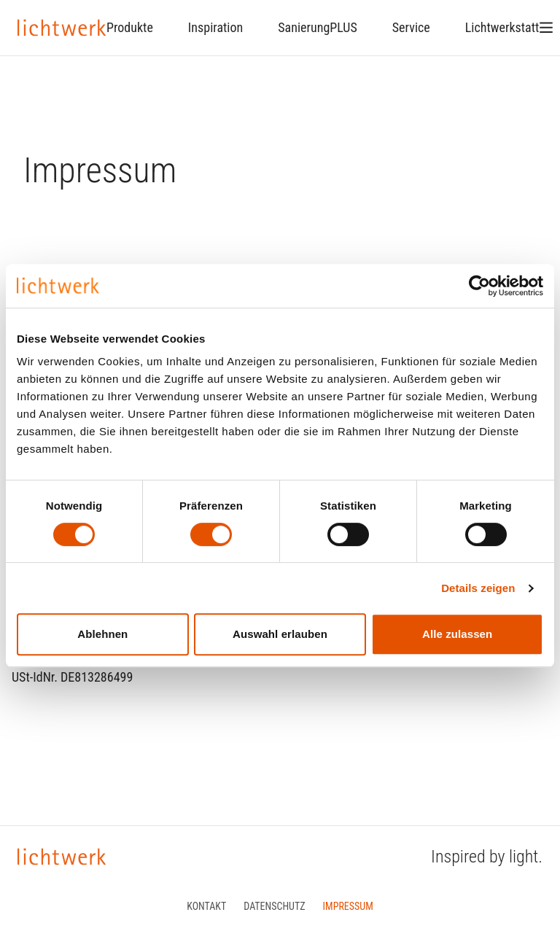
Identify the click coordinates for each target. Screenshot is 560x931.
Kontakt (206, 906)
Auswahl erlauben (280, 634)
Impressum (348, 906)
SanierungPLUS (318, 27)
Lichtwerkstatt (502, 27)
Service (411, 27)
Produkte (130, 27)
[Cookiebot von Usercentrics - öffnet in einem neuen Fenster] (479, 286)
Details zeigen (478, 588)
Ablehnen (102, 634)
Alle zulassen (457, 634)
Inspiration (215, 27)
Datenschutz (274, 906)
